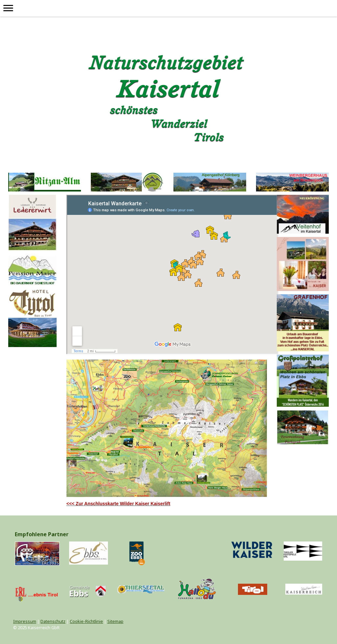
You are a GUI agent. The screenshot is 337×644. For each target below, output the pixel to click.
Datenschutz (53, 621)
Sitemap (115, 621)
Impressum (25, 621)
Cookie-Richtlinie (86, 621)
